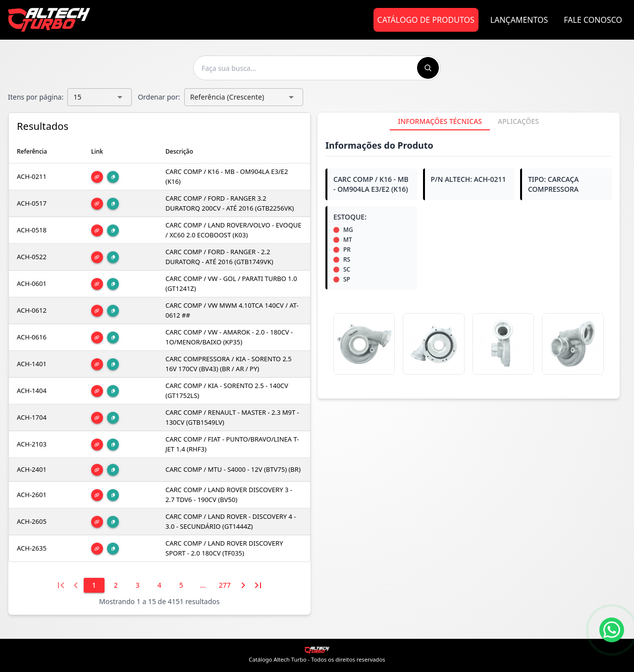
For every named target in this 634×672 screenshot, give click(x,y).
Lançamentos (519, 20)
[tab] (440, 121)
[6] (203, 585)
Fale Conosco (593, 20)
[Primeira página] (61, 585)
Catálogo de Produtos (426, 20)
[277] (225, 585)
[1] (94, 585)
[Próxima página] (243, 585)
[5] (181, 585)
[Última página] (258, 585)
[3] (138, 585)
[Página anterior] (76, 585)
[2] (116, 585)
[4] (159, 585)
